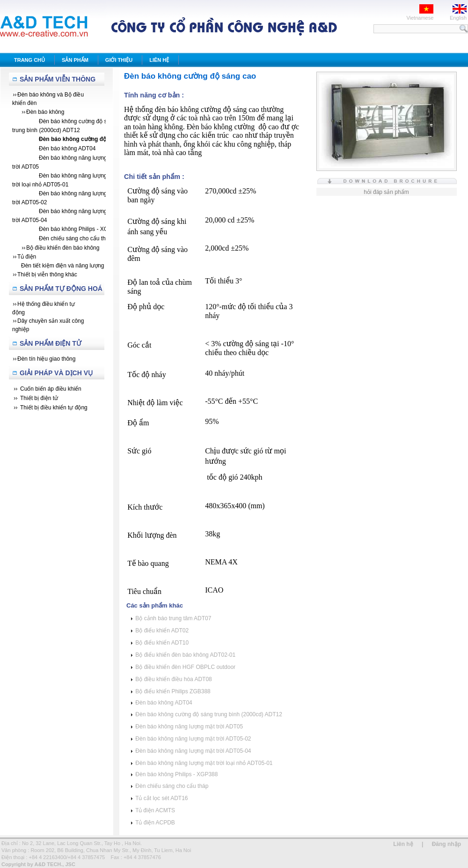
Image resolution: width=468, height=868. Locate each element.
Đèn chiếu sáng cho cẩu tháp (172, 786)
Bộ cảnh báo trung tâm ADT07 (173, 618)
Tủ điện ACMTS (155, 810)
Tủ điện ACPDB (155, 823)
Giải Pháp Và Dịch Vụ (56, 373)
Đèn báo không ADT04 (164, 703)
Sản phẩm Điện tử (51, 343)
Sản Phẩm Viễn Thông (58, 79)
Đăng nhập (446, 844)
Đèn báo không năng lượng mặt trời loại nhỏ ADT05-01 (204, 763)
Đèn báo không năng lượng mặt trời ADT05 (189, 727)
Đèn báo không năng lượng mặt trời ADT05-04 (193, 751)
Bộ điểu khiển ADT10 (162, 643)
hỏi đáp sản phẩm (386, 192)
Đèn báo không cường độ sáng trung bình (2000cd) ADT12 (209, 714)
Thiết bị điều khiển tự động (54, 408)
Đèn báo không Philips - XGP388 (176, 774)
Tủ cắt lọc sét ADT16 (161, 798)
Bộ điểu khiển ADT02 (162, 631)
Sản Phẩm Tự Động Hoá (61, 289)
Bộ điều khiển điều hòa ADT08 (173, 679)
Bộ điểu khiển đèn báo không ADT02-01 (185, 655)
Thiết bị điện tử (39, 398)
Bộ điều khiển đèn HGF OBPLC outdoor (185, 667)
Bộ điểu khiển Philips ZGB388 (173, 691)
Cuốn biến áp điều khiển (51, 389)
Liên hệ (403, 844)
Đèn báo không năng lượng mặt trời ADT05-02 (193, 739)
